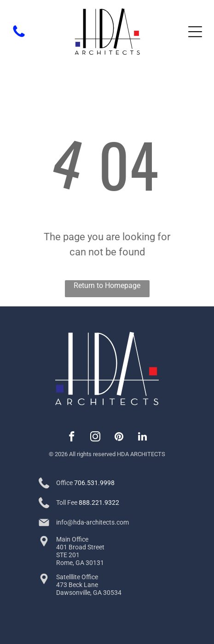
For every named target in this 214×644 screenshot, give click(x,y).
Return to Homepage (107, 285)
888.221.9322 (99, 503)
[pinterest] (119, 438)
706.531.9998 (94, 483)
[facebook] (72, 438)
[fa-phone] (19, 37)
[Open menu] (195, 32)
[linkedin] (142, 438)
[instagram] (95, 438)
